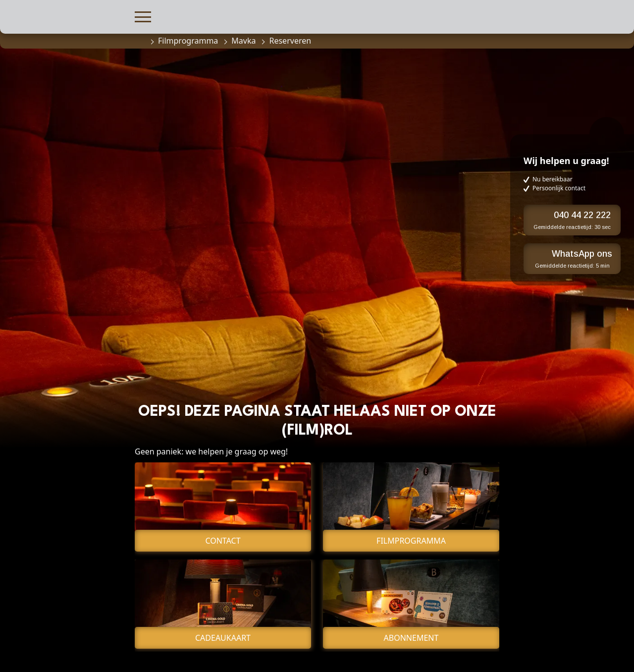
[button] (143, 16)
